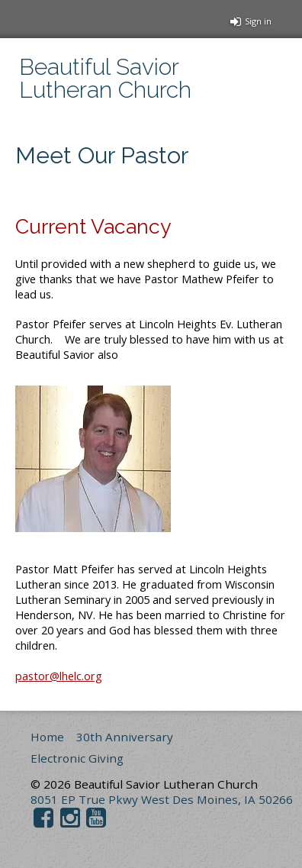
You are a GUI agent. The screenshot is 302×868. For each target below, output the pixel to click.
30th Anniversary (125, 737)
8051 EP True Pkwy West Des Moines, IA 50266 (162, 799)
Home (47, 737)
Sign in (251, 21)
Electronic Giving (77, 758)
